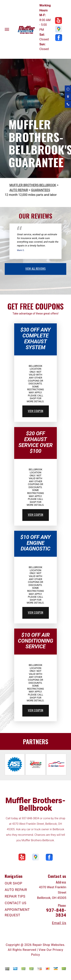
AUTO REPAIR (19, 190)
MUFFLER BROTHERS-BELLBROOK (33, 185)
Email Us (59, 923)
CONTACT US (16, 903)
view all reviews (35, 268)
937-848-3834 (30, 818)
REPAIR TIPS (15, 896)
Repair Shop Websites (48, 945)
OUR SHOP (14, 883)
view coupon (36, 411)
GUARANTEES (41, 190)
